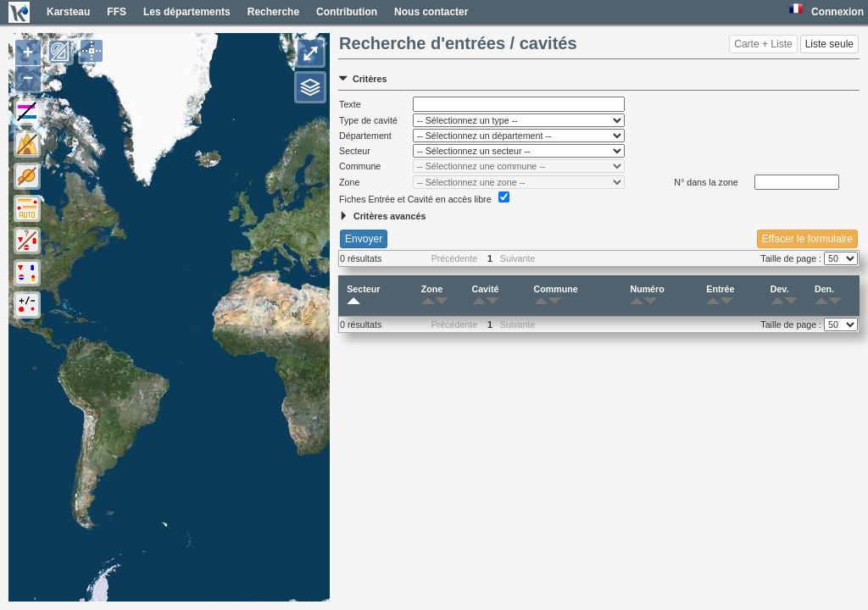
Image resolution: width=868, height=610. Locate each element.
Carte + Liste (763, 44)
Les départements (187, 12)
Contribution (347, 12)
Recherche (273, 12)
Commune (556, 296)
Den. (824, 296)
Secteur (363, 296)
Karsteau (68, 12)
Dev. (780, 296)
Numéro (647, 296)
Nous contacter (431, 12)
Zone (432, 296)
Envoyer (364, 239)
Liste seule (829, 44)
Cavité (486, 296)
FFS (117, 12)
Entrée (720, 296)
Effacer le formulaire (807, 239)
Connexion (837, 12)
